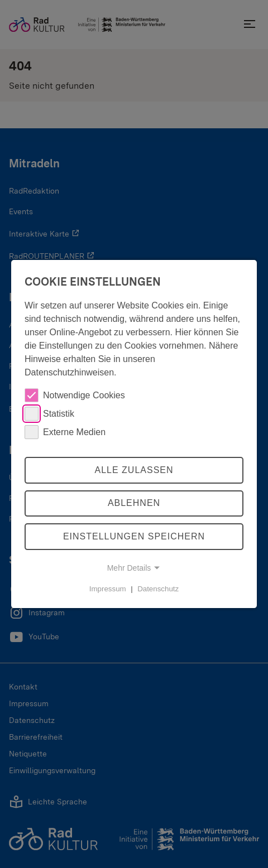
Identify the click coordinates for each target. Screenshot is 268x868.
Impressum (108, 589)
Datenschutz (158, 589)
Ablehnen (134, 503)
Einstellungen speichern (134, 536)
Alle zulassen (134, 470)
